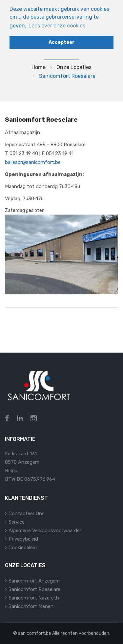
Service (17, 522)
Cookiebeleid (23, 548)
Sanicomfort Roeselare (34, 589)
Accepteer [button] (61, 42)
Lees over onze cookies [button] (57, 26)
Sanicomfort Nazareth (34, 598)
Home (39, 67)
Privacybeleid (23, 539)
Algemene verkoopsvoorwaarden (46, 531)
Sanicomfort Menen (31, 606)
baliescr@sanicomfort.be (33, 162)
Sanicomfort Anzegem (34, 581)
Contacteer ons (27, 513)
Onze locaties (74, 67)
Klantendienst (26, 498)
